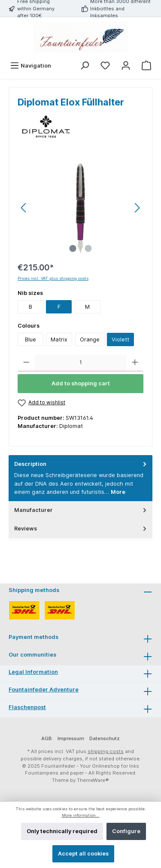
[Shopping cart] (146, 66)
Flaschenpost (27, 707)
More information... (81, 815)
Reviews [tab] (81, 529)
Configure (126, 831)
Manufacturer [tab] (81, 510)
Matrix (59, 339)
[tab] (80, 478)
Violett (120, 339)
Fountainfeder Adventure (44, 690)
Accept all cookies (83, 854)
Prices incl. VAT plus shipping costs (53, 278)
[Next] (137, 208)
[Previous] (24, 208)
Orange (90, 339)
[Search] (85, 66)
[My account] (126, 66)
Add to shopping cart (81, 383)
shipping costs (106, 751)
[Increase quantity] (135, 363)
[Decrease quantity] (26, 363)
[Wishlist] (105, 66)
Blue (30, 339)
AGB (47, 738)
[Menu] (30, 66)
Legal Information (33, 672)
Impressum (71, 738)
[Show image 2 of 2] (88, 248)
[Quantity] (81, 363)
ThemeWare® (93, 780)
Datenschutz (105, 738)
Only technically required (62, 831)
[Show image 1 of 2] (73, 248)
